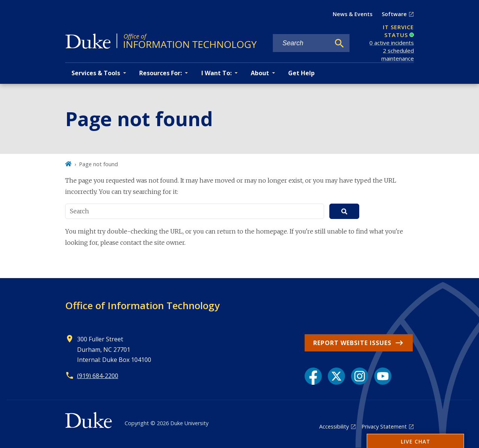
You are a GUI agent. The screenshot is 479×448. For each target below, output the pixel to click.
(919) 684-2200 (98, 376)
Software (394, 14)
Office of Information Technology (142, 305)
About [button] (260, 73)
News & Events (353, 14)
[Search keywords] (301, 43)
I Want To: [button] (216, 73)
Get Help (301, 73)
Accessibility (334, 426)
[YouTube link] (383, 376)
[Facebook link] (313, 376)
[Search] (339, 43)
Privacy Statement (384, 426)
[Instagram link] (360, 376)
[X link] (336, 376)
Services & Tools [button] (96, 73)
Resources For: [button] (161, 73)
